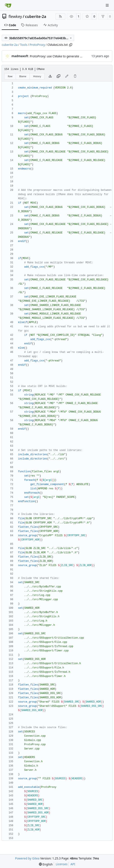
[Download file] (50, 76)
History (37, 76)
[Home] (8, 5)
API (73, 864)
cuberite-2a (36, 16)
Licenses (62, 864)
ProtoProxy (37, 45)
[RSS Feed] (60, 16)
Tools (24, 45)
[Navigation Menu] (108, 5)
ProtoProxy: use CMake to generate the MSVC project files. (70, 56)
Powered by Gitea (27, 858)
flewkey (15, 16)
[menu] (46, 864)
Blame (23, 76)
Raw (10, 76)
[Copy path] (71, 45)
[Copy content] (58, 76)
